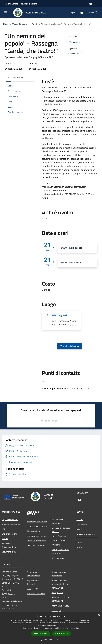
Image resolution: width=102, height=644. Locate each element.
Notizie (80, 520)
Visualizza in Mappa (70, 346)
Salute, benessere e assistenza (60, 551)
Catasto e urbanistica (36, 541)
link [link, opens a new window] (77, 628)
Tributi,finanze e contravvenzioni (59, 538)
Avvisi (79, 529)
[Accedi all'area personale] (91, 4)
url (43, 381)
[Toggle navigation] (5, 12)
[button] (51, 640)
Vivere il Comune (20, 24)
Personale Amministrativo (9, 545)
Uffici (4, 529)
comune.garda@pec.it (12, 601)
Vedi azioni (75, 42)
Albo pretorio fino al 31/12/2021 (60, 599)
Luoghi (80, 542)
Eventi (35, 24)
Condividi (75, 37)
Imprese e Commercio (36, 536)
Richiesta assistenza (36, 594)
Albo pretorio (57, 593)
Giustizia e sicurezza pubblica (61, 530)
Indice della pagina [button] (16, 77)
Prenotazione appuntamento (33, 574)
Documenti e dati (9, 552)
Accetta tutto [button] (41, 634)
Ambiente (56, 545)
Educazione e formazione (57, 521)
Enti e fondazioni (9, 534)
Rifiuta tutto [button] (62, 634)
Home (6, 24)
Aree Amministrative (11, 524)
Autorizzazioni (58, 558)
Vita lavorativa (33, 531)
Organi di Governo (10, 520)
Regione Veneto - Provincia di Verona (21, 4)
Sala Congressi (59, 315)
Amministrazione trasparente (59, 574)
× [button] (99, 615)
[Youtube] (81, 13)
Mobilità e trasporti (35, 545)
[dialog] (51, 628)
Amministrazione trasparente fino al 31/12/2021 (60, 584)
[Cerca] (96, 13)
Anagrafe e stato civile (37, 522)
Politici (5, 539)
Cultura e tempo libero (37, 526)
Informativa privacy (60, 606)
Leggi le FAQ (32, 589)
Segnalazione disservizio (33, 582)
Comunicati (82, 524)
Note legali (56, 610)
